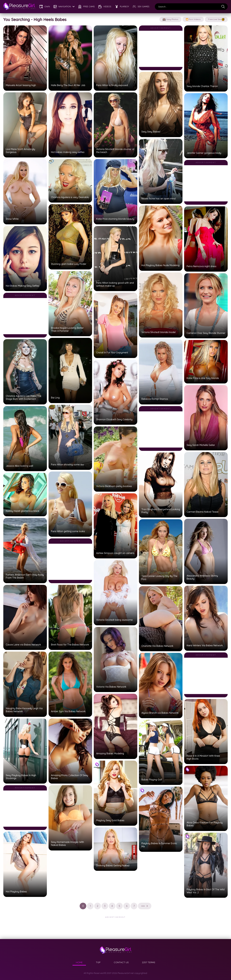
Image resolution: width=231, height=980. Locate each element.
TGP (98, 962)
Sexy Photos (170, 19)
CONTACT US (121, 962)
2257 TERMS (149, 962)
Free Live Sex (216, 19)
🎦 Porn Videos (193, 19)
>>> (145, 906)
